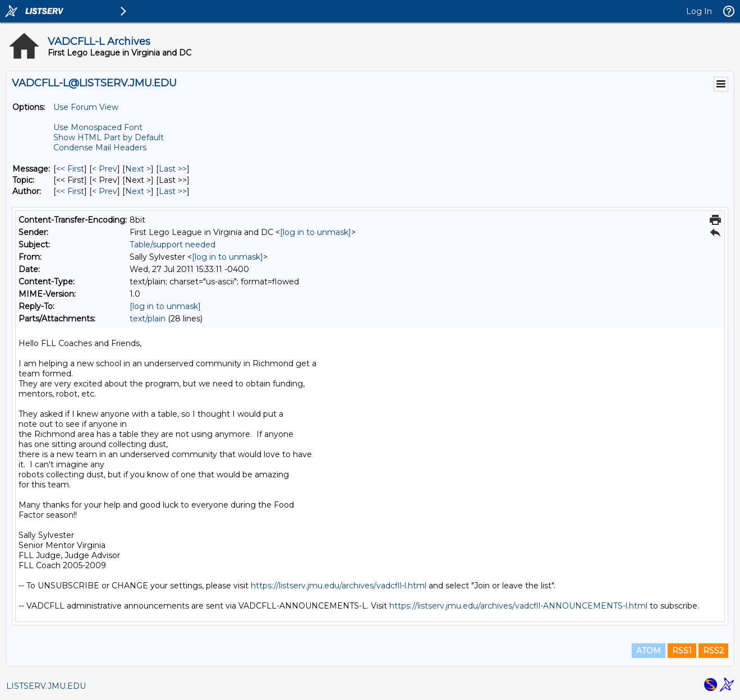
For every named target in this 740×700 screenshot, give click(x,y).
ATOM (649, 651)
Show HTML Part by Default (109, 137)
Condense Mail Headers (100, 148)
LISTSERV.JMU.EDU (46, 686)
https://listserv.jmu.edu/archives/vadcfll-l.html (339, 586)
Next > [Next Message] (138, 169)
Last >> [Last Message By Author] (173, 191)
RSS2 (713, 651)
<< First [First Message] (70, 169)
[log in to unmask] (316, 232)
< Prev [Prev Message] (105, 169)
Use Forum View (86, 107)
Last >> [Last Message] (173, 169)
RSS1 (682, 651)
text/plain (148, 319)
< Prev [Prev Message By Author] (105, 191)
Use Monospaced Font (98, 127)
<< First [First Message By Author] (70, 191)
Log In (699, 11)
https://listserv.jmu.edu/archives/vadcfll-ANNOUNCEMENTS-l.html (518, 606)
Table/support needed (173, 245)
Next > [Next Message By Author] (138, 191)
